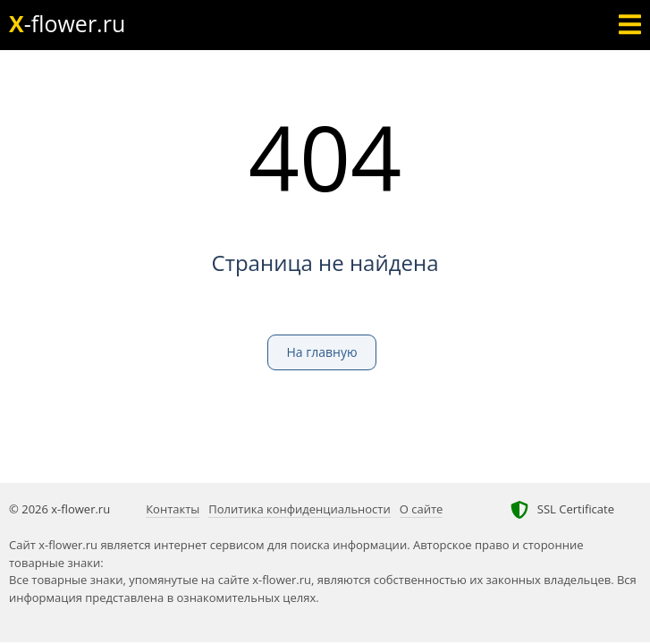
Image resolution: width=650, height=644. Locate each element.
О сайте (422, 509)
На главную (321, 352)
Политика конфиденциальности (299, 509)
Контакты (173, 509)
